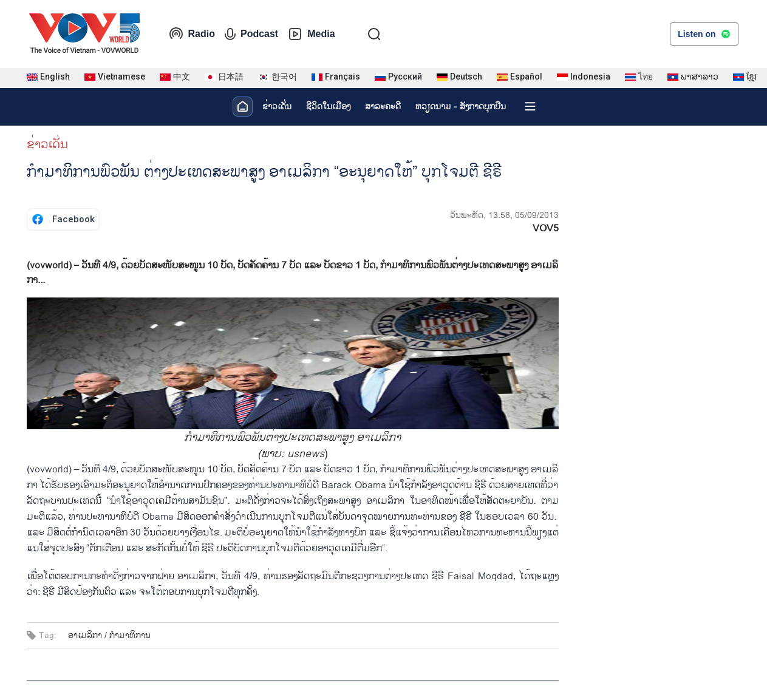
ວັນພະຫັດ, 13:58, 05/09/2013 (504, 215)
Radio (192, 34)
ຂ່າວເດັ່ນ (277, 107)
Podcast (251, 34)
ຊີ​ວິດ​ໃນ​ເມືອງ (328, 107)
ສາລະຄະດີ (383, 107)
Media (311, 34)
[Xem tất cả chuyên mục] (530, 106)
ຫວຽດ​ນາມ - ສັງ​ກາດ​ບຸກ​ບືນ (461, 107)
